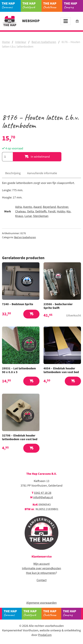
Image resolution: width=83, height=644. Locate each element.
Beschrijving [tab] (13, 173)
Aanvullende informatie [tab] (42, 173)
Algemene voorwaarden (41, 603)
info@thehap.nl (43, 497)
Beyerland (49, 207)
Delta (31, 211)
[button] (31, 314)
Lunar (28, 216)
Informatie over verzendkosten (41, 568)
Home (6, 42)
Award (37, 207)
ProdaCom (45, 635)
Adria (18, 207)
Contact (42, 580)
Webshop (21, 21)
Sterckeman (41, 216)
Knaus (19, 216)
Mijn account (41, 564)
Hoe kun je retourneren (41, 573)
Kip (68, 211)
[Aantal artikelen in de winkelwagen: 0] (77, 21)
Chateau (20, 211)
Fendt (52, 211)
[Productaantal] (7, 157)
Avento (28, 207)
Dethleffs (41, 211)
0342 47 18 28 (43, 493)
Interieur (21, 42)
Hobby (61, 211)
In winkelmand (37, 157)
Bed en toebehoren (44, 42)
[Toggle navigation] (66, 21)
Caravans (11, 5)
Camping (73, 5)
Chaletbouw (53, 5)
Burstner (63, 207)
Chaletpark (32, 5)
